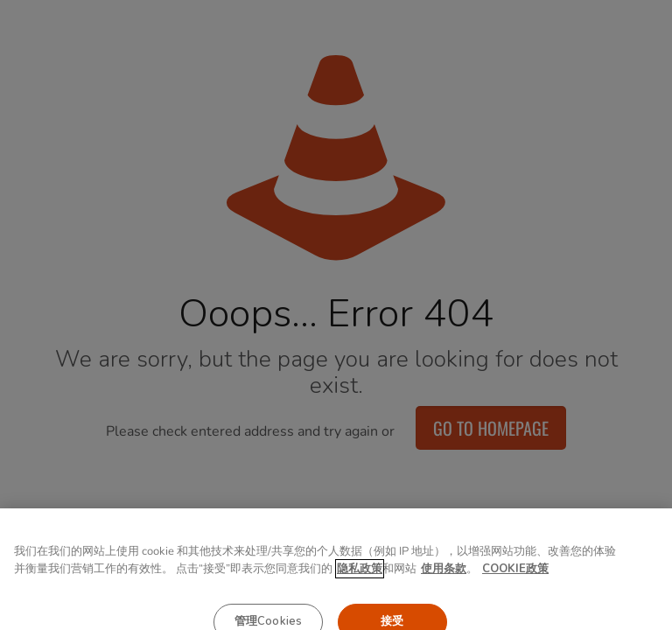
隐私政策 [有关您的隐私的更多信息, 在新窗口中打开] (360, 583)
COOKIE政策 (515, 583)
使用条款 (444, 583)
